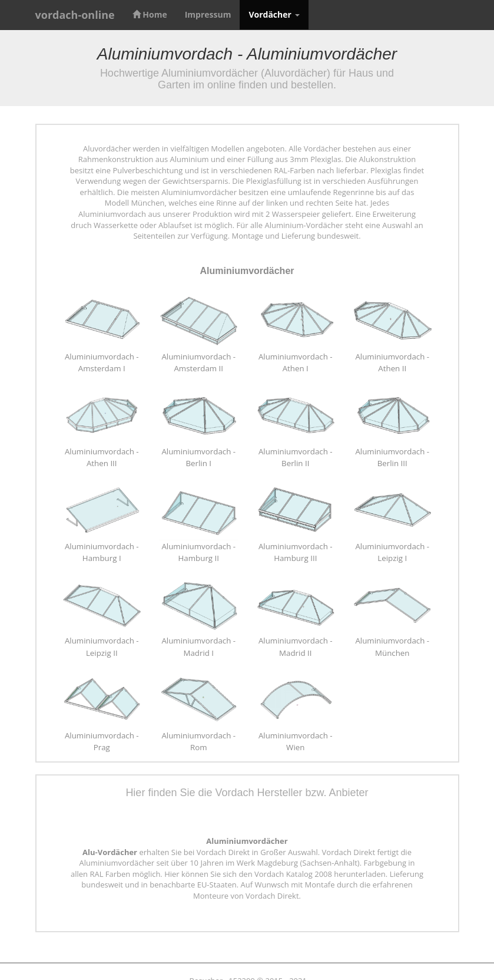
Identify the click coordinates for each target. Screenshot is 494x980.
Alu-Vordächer (110, 852)
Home (150, 14)
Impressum (208, 14)
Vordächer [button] (274, 14)
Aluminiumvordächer (247, 271)
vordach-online (75, 15)
